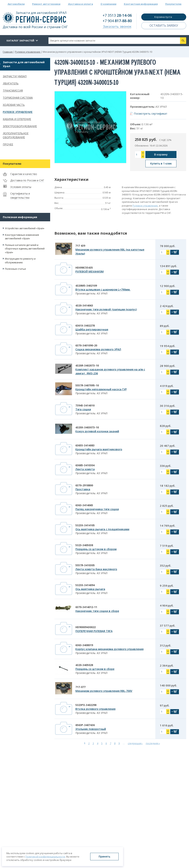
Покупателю (173, 4)
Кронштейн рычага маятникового (99, 449)
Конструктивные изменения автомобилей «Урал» (22, 237)
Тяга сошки (83, 409)
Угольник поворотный (91, 729)
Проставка (83, 489)
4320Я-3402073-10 (87, 365)
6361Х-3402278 (85, 325)
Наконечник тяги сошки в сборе (97, 611)
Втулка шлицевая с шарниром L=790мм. (103, 289)
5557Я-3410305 (85, 565)
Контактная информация (141, 4)
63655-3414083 (85, 445)
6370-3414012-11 (86, 607)
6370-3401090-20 (86, 345)
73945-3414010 (85, 405)
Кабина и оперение (17, 119)
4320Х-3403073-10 (87, 427)
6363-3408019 (84, 645)
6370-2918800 (84, 485)
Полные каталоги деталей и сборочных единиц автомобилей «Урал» (25, 249)
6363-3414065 (84, 505)
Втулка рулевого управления (95, 709)
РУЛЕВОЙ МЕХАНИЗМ (90, 271)
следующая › (135, 743)
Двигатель (11, 83)
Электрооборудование (20, 126)
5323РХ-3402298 (86, 705)
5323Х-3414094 (85, 585)
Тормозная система (18, 98)
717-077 (80, 687)
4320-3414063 (84, 305)
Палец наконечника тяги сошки (97, 509)
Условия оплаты (21, 187)
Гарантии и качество (24, 174)
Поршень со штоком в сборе (95, 669)
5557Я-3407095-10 (87, 385)
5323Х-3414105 (85, 525)
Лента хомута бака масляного (96, 569)
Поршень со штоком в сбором (96, 549)
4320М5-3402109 (86, 286)
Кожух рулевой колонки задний (97, 431)
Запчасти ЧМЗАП (15, 76)
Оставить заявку (164, 26)
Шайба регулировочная (92, 329)
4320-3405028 (84, 665)
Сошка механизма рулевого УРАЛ (98, 349)
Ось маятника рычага (90, 589)
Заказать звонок (117, 26)
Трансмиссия (13, 90)
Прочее (8, 144)
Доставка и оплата (80, 4)
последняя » (153, 743)
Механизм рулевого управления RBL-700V (104, 691)
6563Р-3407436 (85, 725)
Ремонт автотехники (46, 4)
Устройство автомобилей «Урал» (25, 228)
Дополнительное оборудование (16, 135)
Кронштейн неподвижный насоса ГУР (101, 389)
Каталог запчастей (20, 41)
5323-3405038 (84, 545)
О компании (108, 4)
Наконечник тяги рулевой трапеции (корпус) (106, 309)
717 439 (80, 246)
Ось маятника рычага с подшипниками (102, 529)
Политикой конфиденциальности (45, 857)
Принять (104, 856)
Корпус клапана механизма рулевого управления (109, 649)
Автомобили (16, 4)
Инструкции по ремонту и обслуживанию (20, 261)
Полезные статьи (15, 269)
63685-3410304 (85, 465)
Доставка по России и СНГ (27, 180)
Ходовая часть (14, 105)
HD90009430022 (86, 627)
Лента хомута (85, 469)
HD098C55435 (84, 268)
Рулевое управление (18, 112)
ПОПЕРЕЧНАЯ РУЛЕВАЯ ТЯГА (94, 631)
